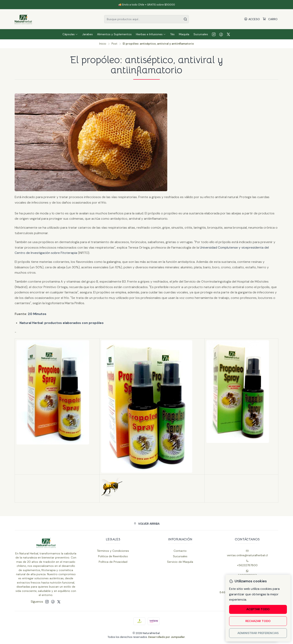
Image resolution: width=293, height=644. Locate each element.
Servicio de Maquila (180, 562)
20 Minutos (37, 314)
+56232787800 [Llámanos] (247, 563)
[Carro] (270, 19)
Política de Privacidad (113, 562)
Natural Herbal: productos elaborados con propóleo (62, 323)
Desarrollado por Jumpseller (167, 637)
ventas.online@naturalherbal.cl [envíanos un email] (247, 553)
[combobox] (146, 19)
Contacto (180, 551)
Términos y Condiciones (113, 551)
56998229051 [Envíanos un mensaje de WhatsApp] (247, 573)
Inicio (103, 44)
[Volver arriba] (146, 524)
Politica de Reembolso (113, 556)
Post (114, 44)
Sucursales (180, 556)
